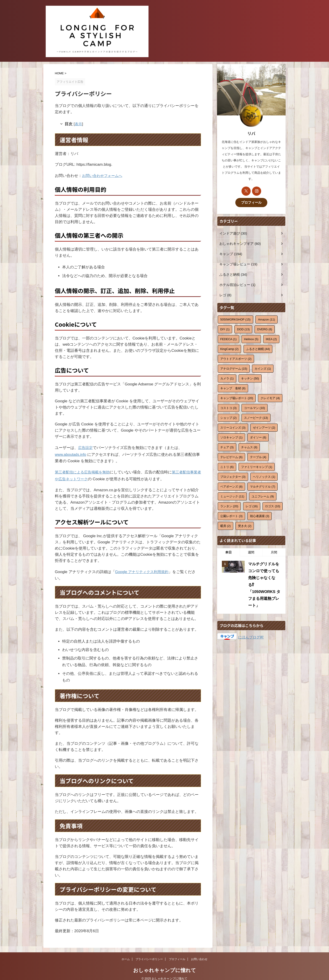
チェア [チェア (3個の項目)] (227, 447)
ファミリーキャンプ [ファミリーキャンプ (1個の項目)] (257, 466)
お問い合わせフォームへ (103, 175)
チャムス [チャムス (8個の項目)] (249, 447)
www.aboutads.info (71, 452)
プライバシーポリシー (149, 954)
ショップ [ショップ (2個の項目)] (228, 417)
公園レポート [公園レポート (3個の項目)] (231, 515)
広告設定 (86, 446)
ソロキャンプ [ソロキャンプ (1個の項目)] (231, 437)
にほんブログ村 (251, 625)
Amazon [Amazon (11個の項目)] (266, 319)
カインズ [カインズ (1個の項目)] (263, 368)
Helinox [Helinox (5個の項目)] (251, 338)
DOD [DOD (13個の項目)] (243, 329)
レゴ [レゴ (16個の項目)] (252, 506)
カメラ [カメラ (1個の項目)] (227, 378)
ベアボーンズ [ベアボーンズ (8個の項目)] (231, 486)
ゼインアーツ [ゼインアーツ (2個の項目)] (264, 427)
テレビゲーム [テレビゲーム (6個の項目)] (231, 456)
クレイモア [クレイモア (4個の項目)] (270, 397)
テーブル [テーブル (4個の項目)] (258, 456)
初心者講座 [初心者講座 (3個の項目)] (260, 515)
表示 (79, 124)
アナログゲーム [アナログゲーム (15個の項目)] (234, 368)
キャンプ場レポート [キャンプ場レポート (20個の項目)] (237, 397)
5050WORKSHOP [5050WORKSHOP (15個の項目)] (235, 319)
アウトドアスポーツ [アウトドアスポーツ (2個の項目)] (236, 358)
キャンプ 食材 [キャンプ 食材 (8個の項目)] (233, 388)
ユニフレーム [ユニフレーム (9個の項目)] (263, 496)
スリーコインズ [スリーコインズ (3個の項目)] (233, 427)
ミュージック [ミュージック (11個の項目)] (232, 496)
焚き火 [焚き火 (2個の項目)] (245, 525)
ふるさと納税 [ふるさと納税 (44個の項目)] (258, 348)
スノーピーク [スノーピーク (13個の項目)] (256, 417)
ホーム (126, 954)
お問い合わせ (199, 954)
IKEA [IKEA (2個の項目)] (271, 338)
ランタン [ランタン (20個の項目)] (229, 506)
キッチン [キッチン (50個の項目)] (250, 378)
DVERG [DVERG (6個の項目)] (265, 329)
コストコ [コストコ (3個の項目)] (228, 407)
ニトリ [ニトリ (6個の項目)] (227, 466)
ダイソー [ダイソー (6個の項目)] (258, 437)
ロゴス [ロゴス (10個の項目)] (273, 506)
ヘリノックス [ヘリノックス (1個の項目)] (264, 476)
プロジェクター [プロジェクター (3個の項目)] (233, 476)
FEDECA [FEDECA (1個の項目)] (228, 338)
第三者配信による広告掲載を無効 (84, 469)
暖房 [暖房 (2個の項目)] (226, 525)
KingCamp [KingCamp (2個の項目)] (229, 348)
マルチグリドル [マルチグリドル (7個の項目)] (263, 486)
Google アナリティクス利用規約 (143, 567)
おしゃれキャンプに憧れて (165, 965)
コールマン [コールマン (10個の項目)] (255, 407)
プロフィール (251, 202)
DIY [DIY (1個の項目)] (225, 329)
